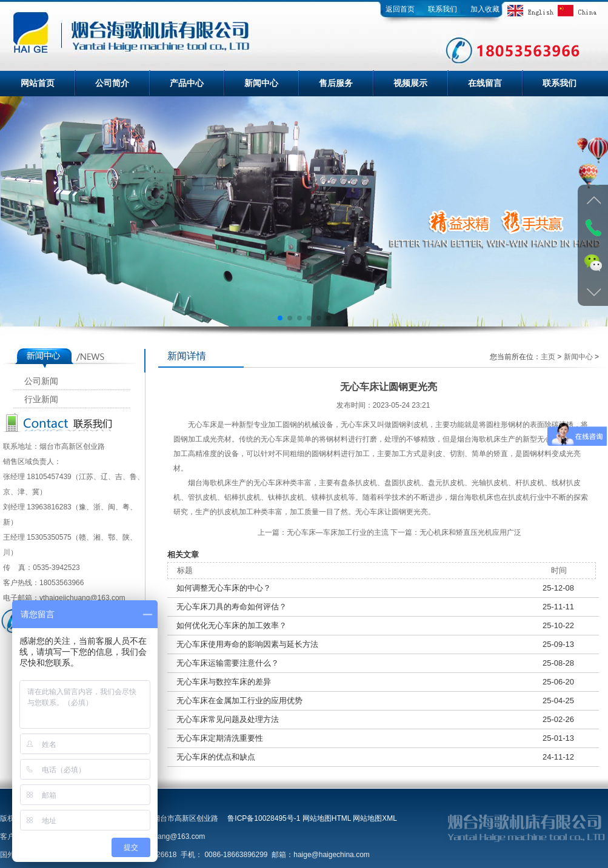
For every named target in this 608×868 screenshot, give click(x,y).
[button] (280, 318)
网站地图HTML (327, 818)
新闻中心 (261, 83)
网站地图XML (375, 818)
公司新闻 (41, 381)
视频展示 (410, 83)
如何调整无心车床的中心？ (224, 588)
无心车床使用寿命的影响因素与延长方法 (247, 644)
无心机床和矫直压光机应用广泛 (470, 532)
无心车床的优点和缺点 (216, 757)
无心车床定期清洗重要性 (220, 738)
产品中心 (187, 83)
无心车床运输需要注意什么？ (228, 663)
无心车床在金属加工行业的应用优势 (239, 701)
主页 (548, 357)
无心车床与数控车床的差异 (224, 682)
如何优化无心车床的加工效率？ (232, 625)
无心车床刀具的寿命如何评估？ (232, 607)
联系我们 (443, 9)
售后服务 (336, 83)
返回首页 (400, 9)
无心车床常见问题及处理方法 (228, 719)
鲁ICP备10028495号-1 (264, 818)
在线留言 (485, 83)
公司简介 (112, 83)
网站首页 (38, 83)
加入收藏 (485, 9)
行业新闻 (41, 399)
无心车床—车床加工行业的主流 (338, 532)
